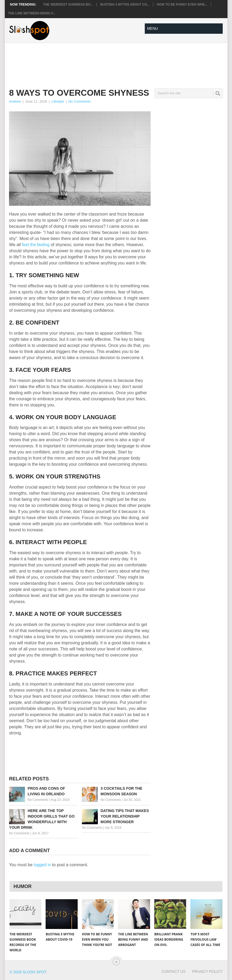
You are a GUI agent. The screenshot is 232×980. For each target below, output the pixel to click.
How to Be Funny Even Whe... (182, 5)
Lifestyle (58, 101)
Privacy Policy (207, 971)
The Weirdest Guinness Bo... (68, 5)
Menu (152, 28)
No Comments (79, 101)
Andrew (15, 101)
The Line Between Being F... (32, 13)
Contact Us (174, 971)
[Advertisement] (106, 61)
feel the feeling (36, 245)
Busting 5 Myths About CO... (125, 5)
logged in (42, 865)
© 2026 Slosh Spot (28, 972)
